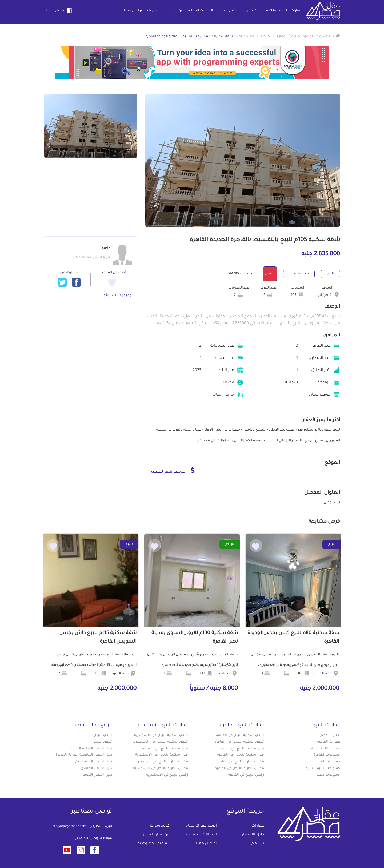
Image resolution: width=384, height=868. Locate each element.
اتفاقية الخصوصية (154, 844)
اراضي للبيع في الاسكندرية (167, 775)
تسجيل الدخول (59, 11)
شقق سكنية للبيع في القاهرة (240, 735)
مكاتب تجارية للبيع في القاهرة (240, 762)
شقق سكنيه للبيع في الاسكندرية (161, 735)
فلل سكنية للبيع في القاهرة (241, 749)
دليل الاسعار (226, 11)
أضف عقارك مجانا (274, 11)
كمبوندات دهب (328, 775)
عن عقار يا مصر (172, 11)
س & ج (151, 11)
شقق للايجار (102, 742)
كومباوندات (248, 11)
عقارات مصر (330, 735)
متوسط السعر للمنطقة (172, 470)
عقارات (296, 11)
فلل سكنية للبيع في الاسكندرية (162, 749)
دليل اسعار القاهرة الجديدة (91, 749)
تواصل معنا (133, 11)
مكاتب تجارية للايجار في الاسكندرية (161, 769)
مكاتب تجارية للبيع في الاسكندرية (161, 762)
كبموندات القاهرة (327, 755)
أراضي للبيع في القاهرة (246, 775)
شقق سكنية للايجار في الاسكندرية (160, 742)
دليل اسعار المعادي (96, 769)
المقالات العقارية (200, 11)
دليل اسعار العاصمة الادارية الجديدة (84, 755)
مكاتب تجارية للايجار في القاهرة (239, 769)
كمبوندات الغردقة (326, 762)
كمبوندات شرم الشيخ (323, 769)
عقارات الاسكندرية (326, 749)
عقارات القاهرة (329, 742)
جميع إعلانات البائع (118, 296)
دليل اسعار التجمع (97, 775)
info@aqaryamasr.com (69, 826)
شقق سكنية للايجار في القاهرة (239, 742)
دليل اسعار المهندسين (94, 762)
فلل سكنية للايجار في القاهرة (241, 755)
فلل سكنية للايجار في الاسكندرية (162, 755)
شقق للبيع (103, 735)
